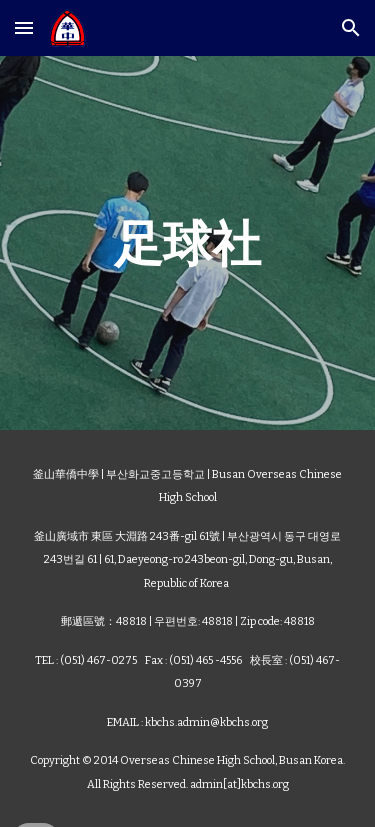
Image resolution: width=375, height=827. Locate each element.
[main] (188, 243)
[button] (24, 27)
